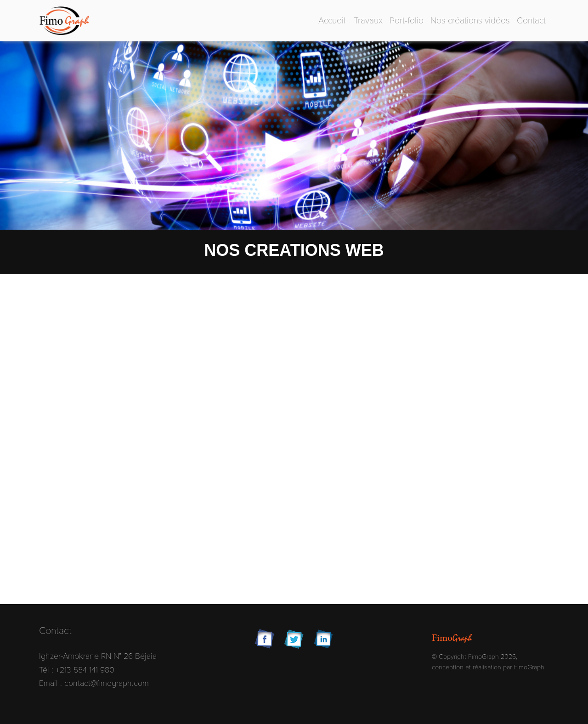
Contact (531, 21)
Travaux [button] (368, 21)
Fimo (452, 638)
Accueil (332, 21)
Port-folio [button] (407, 21)
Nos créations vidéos (470, 21)
